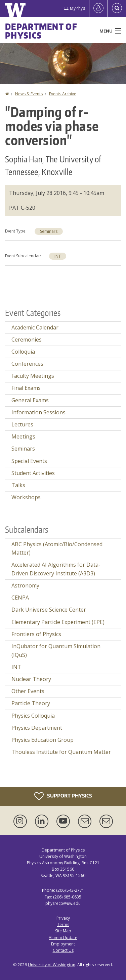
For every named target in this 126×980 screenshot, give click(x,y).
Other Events (28, 691)
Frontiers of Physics (36, 634)
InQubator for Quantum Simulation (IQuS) (56, 651)
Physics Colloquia (33, 716)
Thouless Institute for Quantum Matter (61, 752)
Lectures (22, 424)
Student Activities (33, 473)
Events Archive (63, 94)
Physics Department (37, 728)
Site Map (63, 931)
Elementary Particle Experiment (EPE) (58, 622)
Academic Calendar (35, 327)
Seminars (49, 231)
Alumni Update (63, 938)
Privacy (63, 918)
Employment (63, 944)
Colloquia (23, 352)
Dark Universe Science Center (49, 610)
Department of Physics (41, 31)
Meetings (23, 436)
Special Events (29, 461)
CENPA (20, 598)
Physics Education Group (43, 740)
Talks (18, 485)
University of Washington (52, 965)
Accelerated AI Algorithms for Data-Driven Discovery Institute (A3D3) (56, 569)
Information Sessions (38, 412)
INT (58, 256)
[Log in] (98, 8)
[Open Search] (117, 8)
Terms (63, 924)
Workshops (26, 497)
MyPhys (75, 8)
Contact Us (63, 950)
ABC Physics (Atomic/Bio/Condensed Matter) (57, 549)
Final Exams (26, 388)
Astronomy (25, 585)
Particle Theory (31, 703)
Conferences (27, 364)
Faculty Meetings (33, 376)
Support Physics (63, 796)
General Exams (30, 400)
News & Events (29, 94)
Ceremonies (27, 340)
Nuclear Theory (31, 679)
